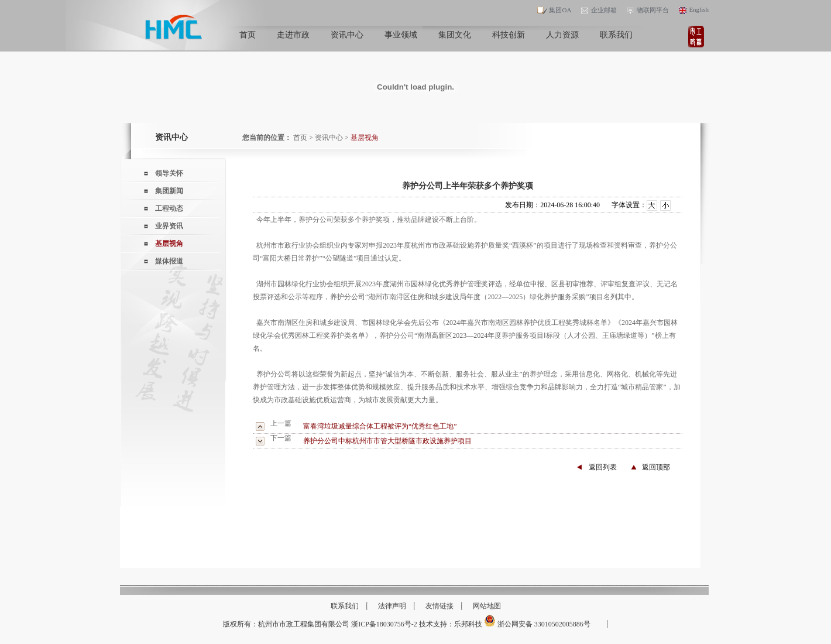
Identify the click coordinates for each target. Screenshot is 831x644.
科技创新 (509, 40)
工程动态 (169, 208)
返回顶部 (656, 467)
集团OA (554, 10)
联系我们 (616, 40)
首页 (248, 40)
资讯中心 (347, 40)
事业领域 (401, 40)
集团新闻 (169, 191)
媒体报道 (169, 261)
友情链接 (439, 606)
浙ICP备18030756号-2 (384, 624)
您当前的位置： (267, 138)
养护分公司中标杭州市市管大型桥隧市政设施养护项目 (387, 441)
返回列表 (603, 467)
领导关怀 (169, 173)
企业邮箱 (598, 10)
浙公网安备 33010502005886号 (537, 624)
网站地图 (487, 606)
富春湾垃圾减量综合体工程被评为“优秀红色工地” (380, 426)
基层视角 (169, 244)
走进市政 (293, 40)
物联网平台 (647, 10)
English (693, 9)
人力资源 (562, 40)
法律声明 (392, 606)
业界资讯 (169, 226)
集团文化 (455, 40)
